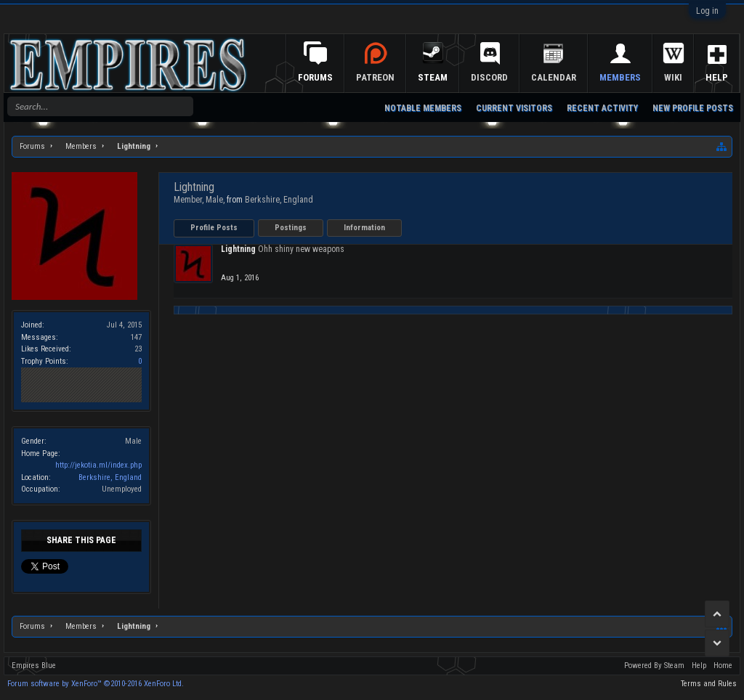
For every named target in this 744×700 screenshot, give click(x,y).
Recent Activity (602, 108)
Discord (500, 77)
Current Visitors (514, 108)
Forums (326, 77)
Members (631, 77)
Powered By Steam (654, 666)
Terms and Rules (709, 684)
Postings (291, 228)
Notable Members (423, 108)
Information (364, 228)
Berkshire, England (110, 477)
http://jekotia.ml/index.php (98, 465)
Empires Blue (34, 666)
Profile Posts (214, 228)
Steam (444, 77)
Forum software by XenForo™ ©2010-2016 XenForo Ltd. (96, 684)
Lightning (238, 249)
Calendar (565, 77)
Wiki (684, 77)
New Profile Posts (693, 108)
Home (723, 666)
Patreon (386, 77)
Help (699, 666)
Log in (707, 11)
